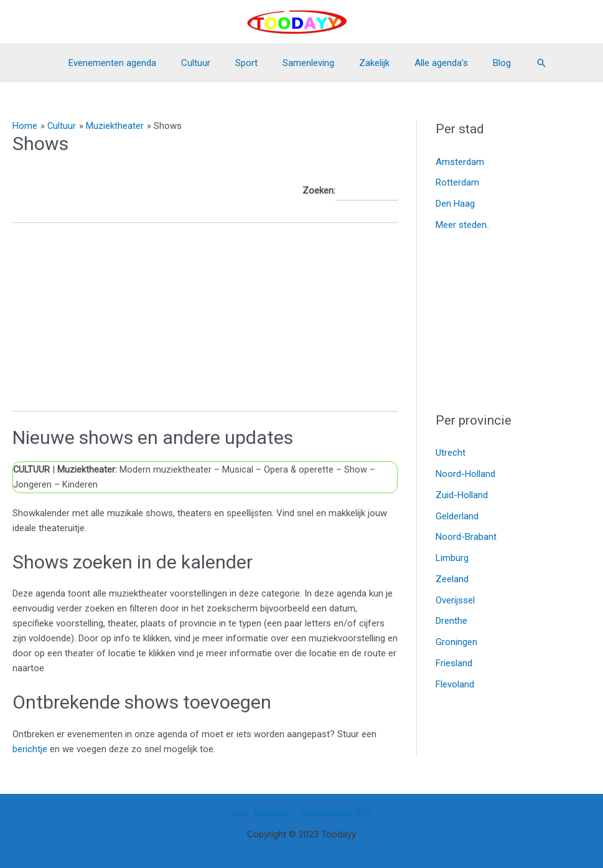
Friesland (454, 663)
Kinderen (80, 484)
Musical (239, 469)
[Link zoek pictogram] (520, 63)
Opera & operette (300, 469)
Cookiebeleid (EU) (334, 813)
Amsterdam (460, 162)
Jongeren (32, 484)
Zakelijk (368, 63)
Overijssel (455, 600)
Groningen (456, 642)
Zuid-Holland (462, 495)
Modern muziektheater (166, 469)
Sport (253, 63)
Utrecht (451, 453)
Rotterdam (457, 182)
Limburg (452, 558)
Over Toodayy (261, 813)
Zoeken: (350, 191)
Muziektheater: (88, 469)
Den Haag (455, 204)
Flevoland (455, 684)
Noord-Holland (465, 474)
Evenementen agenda (131, 63)
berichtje (31, 748)
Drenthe (451, 621)
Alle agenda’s (429, 63)
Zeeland (452, 579)
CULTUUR (32, 469)
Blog (483, 63)
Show (358, 469)
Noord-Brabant (466, 537)
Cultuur (208, 63)
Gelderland (457, 516)
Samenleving (308, 63)
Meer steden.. (463, 225)
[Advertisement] (205, 324)
